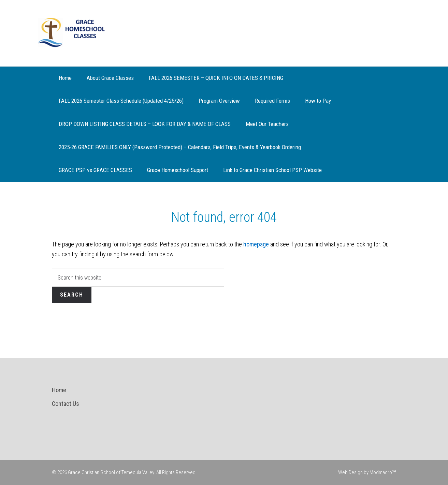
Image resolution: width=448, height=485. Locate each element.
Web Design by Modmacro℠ (367, 472)
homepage (256, 244)
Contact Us (66, 404)
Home (59, 390)
